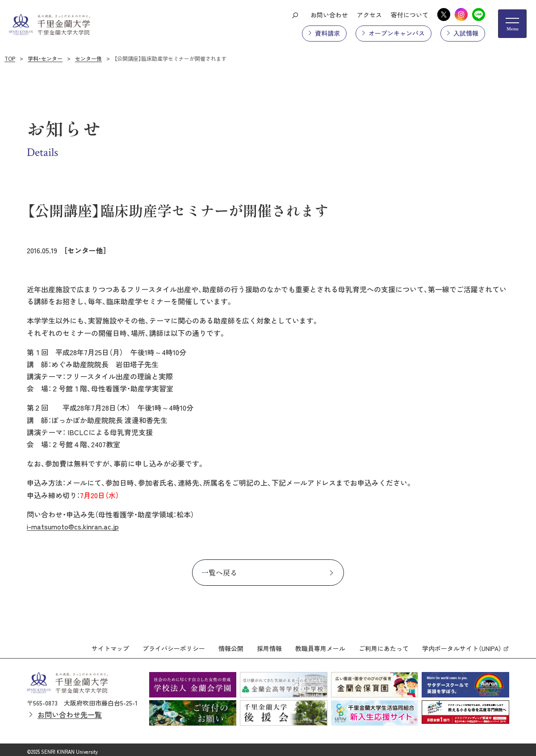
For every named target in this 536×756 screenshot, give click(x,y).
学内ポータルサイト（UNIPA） (462, 644)
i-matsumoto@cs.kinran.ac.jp (73, 526)
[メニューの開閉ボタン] (512, 24)
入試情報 (466, 33)
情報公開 (231, 644)
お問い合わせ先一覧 (70, 711)
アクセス (369, 15)
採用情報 (269, 644)
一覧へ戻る (219, 572)
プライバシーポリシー (174, 644)
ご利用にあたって (384, 644)
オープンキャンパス (397, 33)
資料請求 (327, 33)
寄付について (410, 15)
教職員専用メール (320, 644)
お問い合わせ (329, 15)
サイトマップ (110, 644)
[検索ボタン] (295, 15)
